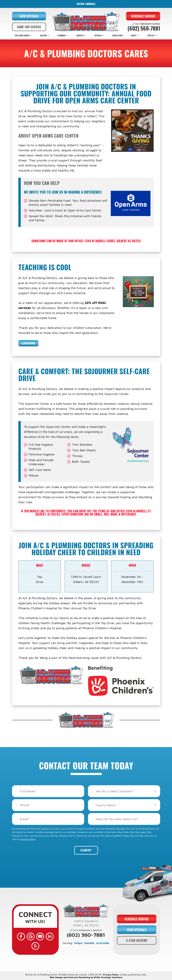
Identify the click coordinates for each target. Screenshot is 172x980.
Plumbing (61, 36)
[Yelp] (35, 945)
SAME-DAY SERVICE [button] (29, 27)
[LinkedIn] (49, 936)
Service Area (117, 36)
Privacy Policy (28, 839)
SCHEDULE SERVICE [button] (143, 16)
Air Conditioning (22, 36)
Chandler (89, 943)
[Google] (31, 936)
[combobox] (124, 791)
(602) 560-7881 (144, 28)
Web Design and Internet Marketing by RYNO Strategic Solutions (86, 976)
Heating (43, 36)
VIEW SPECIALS (29, 16)
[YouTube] (40, 936)
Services (80, 36)
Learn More (28, 343)
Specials (98, 36)
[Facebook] (22, 936)
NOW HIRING (86, 4)
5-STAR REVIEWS (137, 940)
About (134, 36)
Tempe (78, 943)
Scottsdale (103, 943)
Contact (151, 36)
